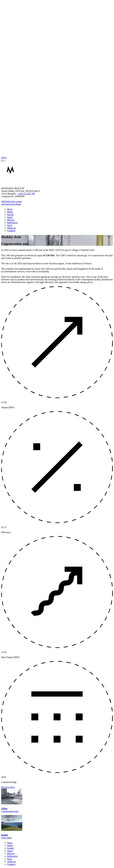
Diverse (11, 220)
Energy (11, 215)
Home (10, 212)
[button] (6, 787)
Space (10, 217)
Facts (10, 225)
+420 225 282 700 (26, 194)
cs (2, 160)
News (10, 209)
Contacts (11, 231)
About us (11, 228)
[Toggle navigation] (5, 161)
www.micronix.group (11, 204)
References (12, 223)
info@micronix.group (11, 201)
